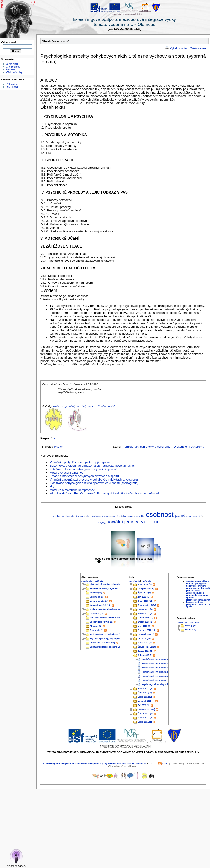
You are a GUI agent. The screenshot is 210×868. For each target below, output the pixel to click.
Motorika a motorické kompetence (72, 490)
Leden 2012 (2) (145, 697)
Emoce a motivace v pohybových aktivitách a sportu (84, 476)
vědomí (150, 522)
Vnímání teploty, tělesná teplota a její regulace (80, 462)
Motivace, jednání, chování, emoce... (107, 618)
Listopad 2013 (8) (146, 589)
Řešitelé (11, 69)
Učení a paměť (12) (99, 601)
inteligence (59, 516)
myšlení (118, 516)
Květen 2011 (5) (145, 718)
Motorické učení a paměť (66, 473)
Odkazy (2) (190, 626)
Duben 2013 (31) (145, 618)
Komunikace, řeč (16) (100, 605)
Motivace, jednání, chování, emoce (74, 406)
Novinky (128, 516)
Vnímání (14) (96, 593)
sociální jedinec (123, 522)
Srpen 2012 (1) (145, 643)
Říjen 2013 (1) (144, 593)
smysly (102, 522)
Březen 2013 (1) (145, 622)
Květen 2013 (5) (145, 614)
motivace (107, 516)
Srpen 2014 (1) (145, 585)
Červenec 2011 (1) (146, 710)
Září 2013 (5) (144, 597)
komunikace (94, 516)
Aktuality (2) (96, 626)
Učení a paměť (105, 406)
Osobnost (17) (97, 614)
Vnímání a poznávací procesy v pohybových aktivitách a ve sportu (94, 480)
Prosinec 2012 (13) (147, 630)
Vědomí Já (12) (97, 597)
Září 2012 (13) (144, 639)
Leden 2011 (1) (145, 722)
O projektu (12, 64)
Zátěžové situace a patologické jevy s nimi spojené (84, 469)
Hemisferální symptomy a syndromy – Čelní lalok (166, 660)
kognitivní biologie (76, 516)
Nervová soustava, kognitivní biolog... (108, 589)
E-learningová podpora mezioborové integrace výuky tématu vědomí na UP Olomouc (94, 764)
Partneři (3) (191, 630)
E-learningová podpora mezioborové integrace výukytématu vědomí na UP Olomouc (125, 22)
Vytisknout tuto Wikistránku (188, 48)
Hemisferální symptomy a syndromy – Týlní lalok (165, 672)
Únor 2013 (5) (144, 626)
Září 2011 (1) (144, 705)
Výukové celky (14, 72)
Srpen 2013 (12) (145, 601)
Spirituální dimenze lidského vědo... (107, 647)
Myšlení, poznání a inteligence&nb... (107, 610)
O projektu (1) (96, 630)
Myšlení (59, 447)
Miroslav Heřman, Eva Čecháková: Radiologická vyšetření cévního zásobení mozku (105, 493)
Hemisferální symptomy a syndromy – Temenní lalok (167, 664)
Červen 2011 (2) (145, 714)
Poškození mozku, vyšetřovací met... (108, 635)
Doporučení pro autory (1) (102, 643)
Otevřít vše (87, 581)
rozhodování (195, 516)
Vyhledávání (8, 42)
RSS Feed (12, 87)
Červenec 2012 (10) (147, 647)
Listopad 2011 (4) (146, 701)
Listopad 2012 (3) (146, 635)
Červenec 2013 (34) (147, 605)
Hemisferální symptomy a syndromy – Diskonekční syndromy (163, 447)
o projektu (139, 516)
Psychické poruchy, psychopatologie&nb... (111, 639)
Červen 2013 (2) (145, 610)
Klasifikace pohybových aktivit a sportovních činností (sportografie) (94, 483)
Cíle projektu (13, 67)
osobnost (160, 514)
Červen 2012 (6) (145, 651)
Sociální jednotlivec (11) (101, 622)
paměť (181, 515)
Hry (52, 486)
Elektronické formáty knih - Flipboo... (108, 585)
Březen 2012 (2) (145, 689)
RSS (165, 764)
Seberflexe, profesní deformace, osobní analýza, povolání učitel (92, 466)
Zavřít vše (99, 581)
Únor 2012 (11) (145, 693)
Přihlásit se (12, 84)
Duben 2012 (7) (145, 655)
